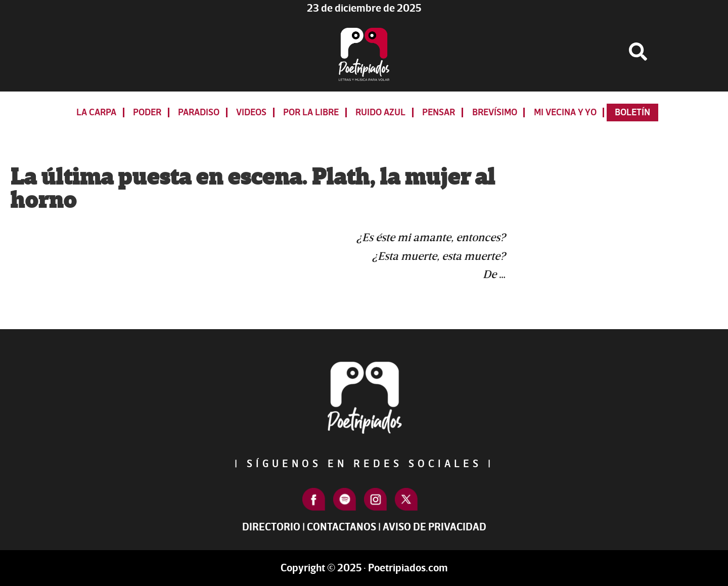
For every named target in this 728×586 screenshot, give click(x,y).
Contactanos (342, 527)
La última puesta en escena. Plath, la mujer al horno (253, 189)
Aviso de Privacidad (435, 527)
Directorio (271, 527)
